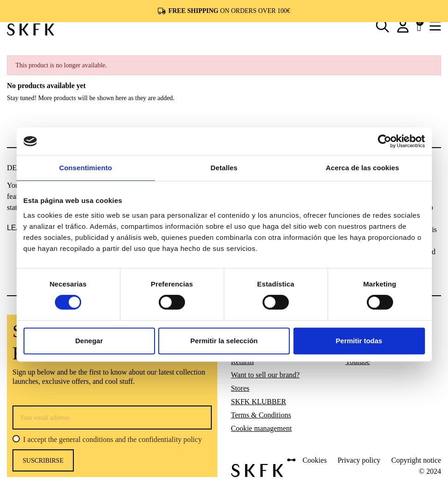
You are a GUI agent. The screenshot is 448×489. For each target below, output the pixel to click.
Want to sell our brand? (266, 375)
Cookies (315, 460)
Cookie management (262, 428)
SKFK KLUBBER (259, 402)
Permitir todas (359, 341)
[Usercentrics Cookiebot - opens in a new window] (385, 141)
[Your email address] (112, 417)
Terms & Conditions (261, 415)
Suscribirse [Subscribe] (43, 461)
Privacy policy (359, 460)
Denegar (89, 341)
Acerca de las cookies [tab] (362, 168)
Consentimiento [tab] (86, 168)
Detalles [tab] (224, 168)
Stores (240, 388)
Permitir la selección (224, 341)
